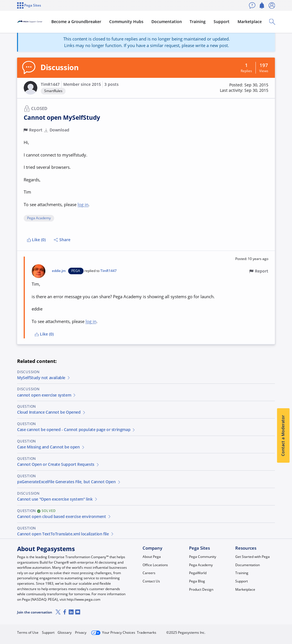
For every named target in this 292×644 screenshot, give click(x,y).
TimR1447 (50, 84)
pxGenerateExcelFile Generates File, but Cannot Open (69, 482)
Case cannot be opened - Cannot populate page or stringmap (76, 430)
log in (83, 204)
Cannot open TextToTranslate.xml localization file (66, 534)
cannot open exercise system (47, 395)
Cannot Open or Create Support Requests (58, 464)
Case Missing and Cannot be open (51, 447)
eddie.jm (59, 271)
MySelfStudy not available (44, 378)
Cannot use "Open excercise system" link (57, 499)
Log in (262, 630)
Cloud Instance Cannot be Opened (51, 412)
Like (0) (36, 240)
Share (62, 240)
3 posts (111, 84)
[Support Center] (43, 22)
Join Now (232, 630)
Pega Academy (39, 218)
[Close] (284, 623)
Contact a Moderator (283, 436)
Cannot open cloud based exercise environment (64, 517)
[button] (31, 88)
